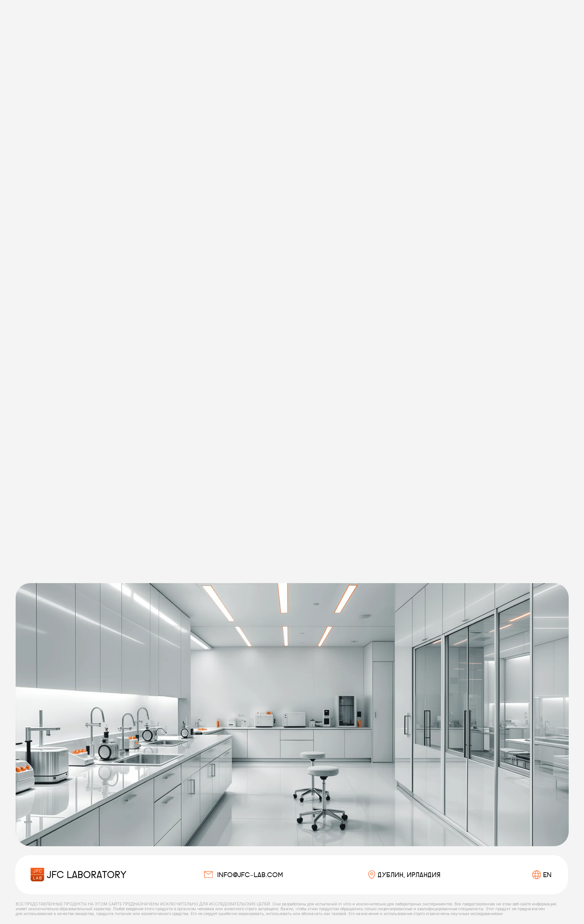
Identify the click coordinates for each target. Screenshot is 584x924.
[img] (78, 875)
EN (547, 875)
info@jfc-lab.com (250, 875)
